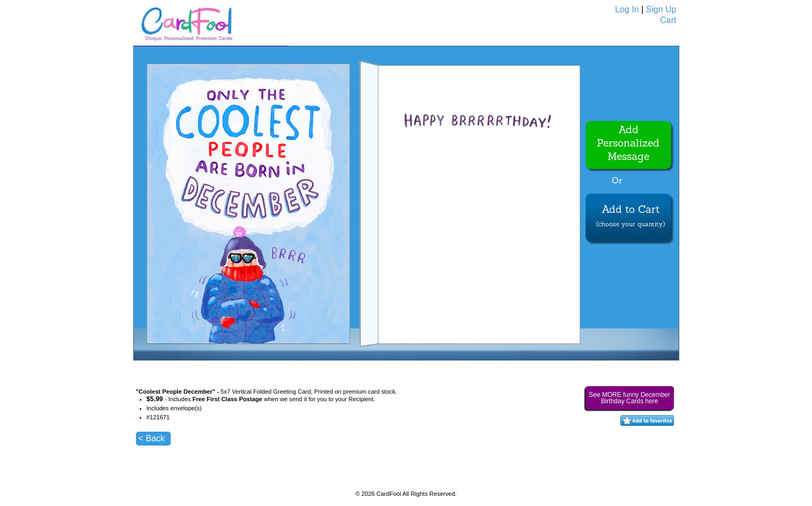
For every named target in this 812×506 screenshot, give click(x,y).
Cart (668, 20)
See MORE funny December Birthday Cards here (629, 398)
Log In (627, 9)
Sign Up (661, 9)
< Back (152, 438)
